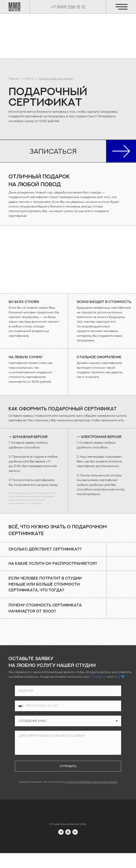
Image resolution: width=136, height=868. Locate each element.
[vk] (75, 834)
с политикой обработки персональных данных (91, 782)
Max (117, 677)
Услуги (29, 79)
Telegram (99, 677)
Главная (14, 79)
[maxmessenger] (68, 834)
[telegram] (61, 834)
